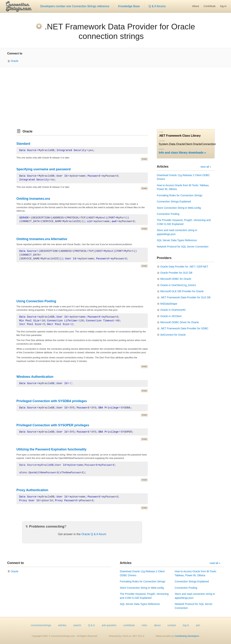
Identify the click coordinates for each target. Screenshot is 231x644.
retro (144, 625)
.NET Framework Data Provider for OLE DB (185, 297)
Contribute (210, 6)
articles (62, 625)
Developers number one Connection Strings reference (75, 6)
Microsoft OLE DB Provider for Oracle (182, 291)
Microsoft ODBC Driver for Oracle (180, 322)
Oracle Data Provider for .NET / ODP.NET (184, 267)
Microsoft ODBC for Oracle (176, 279)
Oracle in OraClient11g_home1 (178, 285)
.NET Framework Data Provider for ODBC (184, 328)
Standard (23, 144)
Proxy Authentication (32, 490)
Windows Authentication (35, 377)
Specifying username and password (43, 169)
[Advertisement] (115, 98)
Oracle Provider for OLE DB (176, 273)
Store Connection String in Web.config (179, 208)
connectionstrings (41, 625)
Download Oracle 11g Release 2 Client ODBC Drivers (183, 177)
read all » (215, 563)
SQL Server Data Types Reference (177, 240)
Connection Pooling (168, 214)
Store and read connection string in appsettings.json (177, 232)
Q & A (91, 625)
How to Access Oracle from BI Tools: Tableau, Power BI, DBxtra (183, 187)
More (161, 149)
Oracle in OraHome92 (173, 310)
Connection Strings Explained (174, 202)
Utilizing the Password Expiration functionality (51, 449)
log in (223, 6)
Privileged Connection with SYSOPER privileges (53, 425)
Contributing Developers (187, 636)
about (157, 625)
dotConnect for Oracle (173, 335)
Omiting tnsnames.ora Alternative (42, 239)
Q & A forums (157, 6)
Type (161, 132)
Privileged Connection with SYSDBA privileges (52, 401)
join (198, 625)
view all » (206, 167)
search (77, 625)
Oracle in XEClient (171, 316)
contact (172, 625)
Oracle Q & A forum (94, 534)
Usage (162, 141)
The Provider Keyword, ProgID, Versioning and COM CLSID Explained (184, 222)
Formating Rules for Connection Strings (180, 195)
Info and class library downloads (181, 153)
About (196, 6)
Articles (163, 167)
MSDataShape (169, 304)
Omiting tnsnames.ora (33, 199)
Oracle (14, 61)
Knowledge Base (129, 6)
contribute (129, 625)
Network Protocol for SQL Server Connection (183, 247)
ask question (109, 625)
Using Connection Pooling (36, 301)
